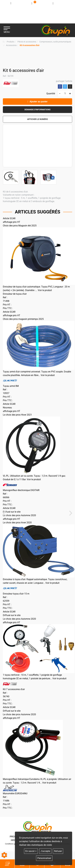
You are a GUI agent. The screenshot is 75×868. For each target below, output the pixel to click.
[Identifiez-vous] (11, 3)
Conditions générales (14, 844)
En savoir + (31, 851)
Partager (60, 86)
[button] (30, 45)
